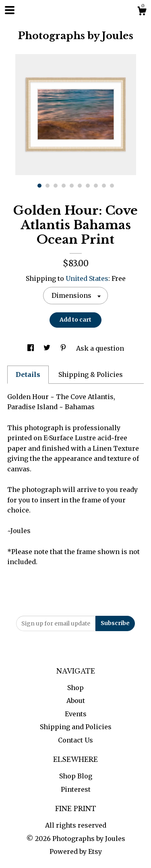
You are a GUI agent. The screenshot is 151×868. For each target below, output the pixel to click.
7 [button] (88, 186)
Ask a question (100, 348)
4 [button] (64, 186)
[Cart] (142, 12)
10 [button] (112, 186)
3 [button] (56, 186)
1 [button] (39, 186)
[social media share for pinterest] (64, 348)
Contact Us (75, 740)
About (76, 701)
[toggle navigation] (10, 10)
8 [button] (96, 186)
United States (87, 278)
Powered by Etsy (76, 851)
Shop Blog (76, 776)
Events (76, 714)
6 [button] (80, 186)
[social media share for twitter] (48, 348)
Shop (75, 688)
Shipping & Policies (91, 374)
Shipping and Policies (76, 727)
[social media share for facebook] (31, 348)
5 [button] (72, 186)
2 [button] (48, 186)
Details (28, 374)
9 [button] (104, 186)
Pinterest (76, 789)
